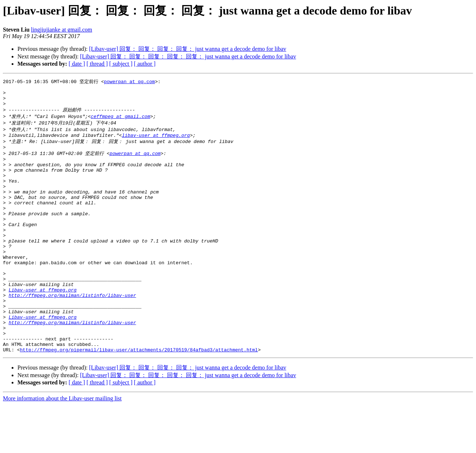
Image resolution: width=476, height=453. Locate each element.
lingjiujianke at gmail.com (61, 30)
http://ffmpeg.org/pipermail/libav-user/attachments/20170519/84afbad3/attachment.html (139, 398)
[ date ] (77, 64)
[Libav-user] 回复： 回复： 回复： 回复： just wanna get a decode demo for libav (188, 49)
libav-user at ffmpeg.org (156, 142)
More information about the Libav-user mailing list (62, 447)
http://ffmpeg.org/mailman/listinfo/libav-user (72, 332)
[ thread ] (97, 64)
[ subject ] (121, 64)
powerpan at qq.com (129, 82)
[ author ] (145, 64)
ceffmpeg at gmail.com (121, 122)
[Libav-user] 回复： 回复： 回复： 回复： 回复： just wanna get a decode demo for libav (188, 56)
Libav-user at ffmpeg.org (43, 326)
